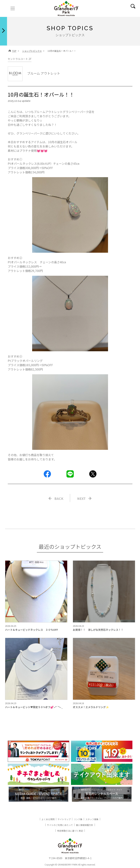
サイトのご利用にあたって (60, 825)
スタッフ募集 (92, 819)
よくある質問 (48, 819)
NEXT (81, 498)
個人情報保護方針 (85, 825)
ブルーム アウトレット (34, 73)
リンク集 (78, 819)
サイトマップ (64, 819)
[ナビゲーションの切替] (13, 8)
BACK (59, 498)
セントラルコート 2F (20, 59)
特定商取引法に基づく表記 (70, 831)
